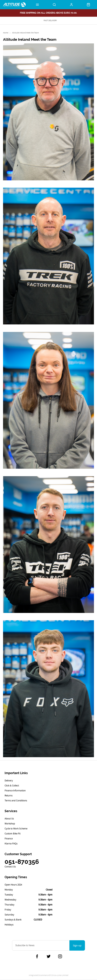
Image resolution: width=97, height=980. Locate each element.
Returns (9, 796)
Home (6, 33)
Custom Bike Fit (13, 834)
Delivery (9, 781)
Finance (9, 839)
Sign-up (77, 945)
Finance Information (15, 791)
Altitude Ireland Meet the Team (25, 33)
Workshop (10, 824)
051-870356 (22, 862)
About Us (9, 819)
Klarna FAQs (11, 844)
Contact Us (10, 867)
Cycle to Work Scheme (16, 829)
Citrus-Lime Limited (60, 975)
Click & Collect (12, 786)
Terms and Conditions (16, 800)
